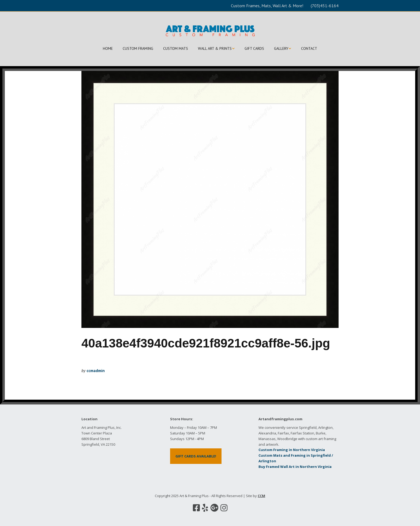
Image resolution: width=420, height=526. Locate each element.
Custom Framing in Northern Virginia (292, 450)
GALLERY (281, 48)
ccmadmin (96, 371)
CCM (261, 496)
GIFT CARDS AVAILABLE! (196, 456)
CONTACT (309, 48)
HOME (108, 48)
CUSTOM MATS (176, 48)
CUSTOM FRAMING (138, 48)
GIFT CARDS (254, 48)
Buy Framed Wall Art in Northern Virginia (295, 467)
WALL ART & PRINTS (215, 48)
